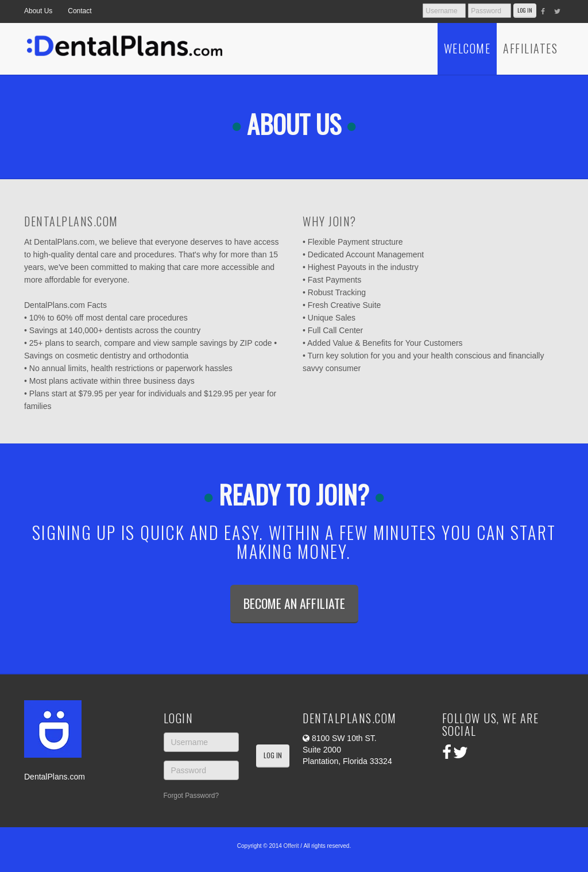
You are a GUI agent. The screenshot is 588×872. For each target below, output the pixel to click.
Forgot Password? (192, 796)
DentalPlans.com (55, 777)
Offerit (291, 846)
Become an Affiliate (294, 603)
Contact (80, 11)
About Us (38, 11)
